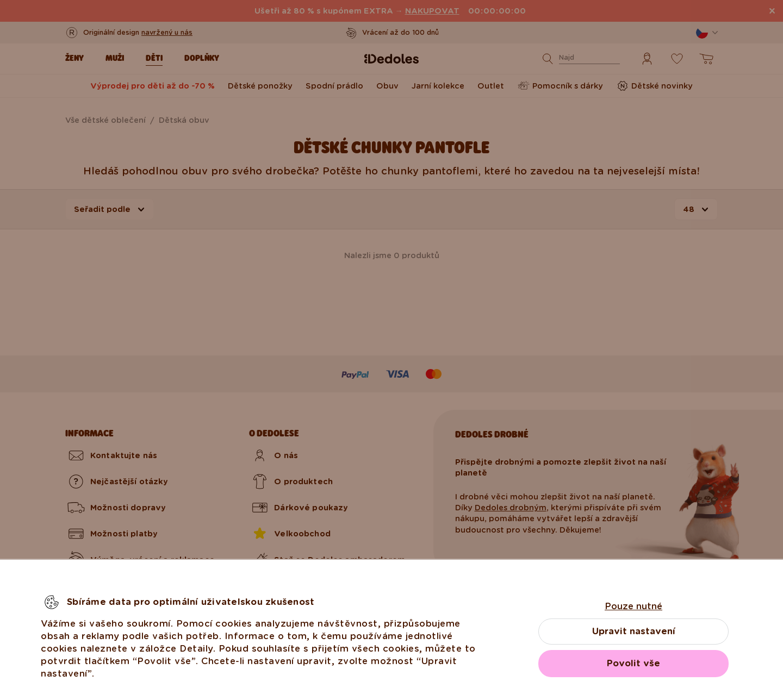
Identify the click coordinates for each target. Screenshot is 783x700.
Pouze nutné (633, 606)
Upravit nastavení (634, 631)
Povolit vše (633, 663)
